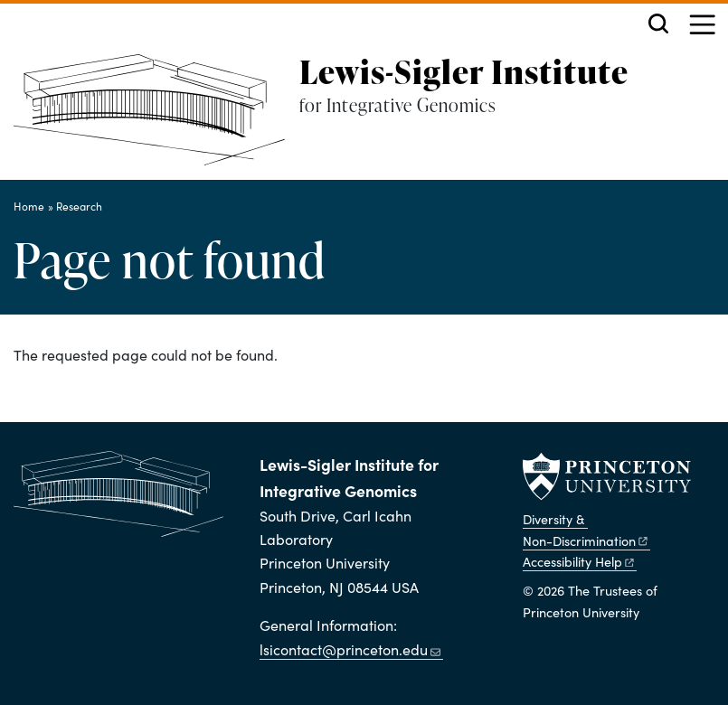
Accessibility (579, 561)
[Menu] (702, 27)
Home (29, 206)
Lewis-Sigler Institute (464, 71)
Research (79, 206)
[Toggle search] (658, 23)
